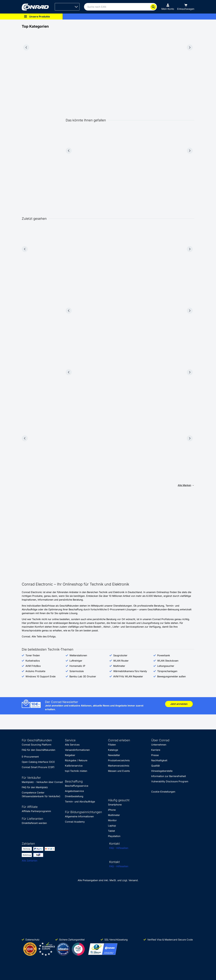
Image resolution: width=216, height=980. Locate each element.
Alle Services (72, 745)
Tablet (111, 831)
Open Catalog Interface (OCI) (38, 762)
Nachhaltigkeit (159, 760)
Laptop (112, 826)
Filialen (112, 745)
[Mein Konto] (168, 7)
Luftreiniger (76, 661)
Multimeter (119, 666)
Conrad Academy (75, 822)
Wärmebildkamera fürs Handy (130, 671)
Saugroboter (120, 655)
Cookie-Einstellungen (163, 792)
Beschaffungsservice (77, 786)
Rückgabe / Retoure (76, 760)
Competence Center (33, 793)
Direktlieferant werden (34, 823)
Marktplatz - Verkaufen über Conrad (42, 782)
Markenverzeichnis (119, 766)
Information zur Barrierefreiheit (169, 776)
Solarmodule (77, 671)
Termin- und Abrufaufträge (80, 802)
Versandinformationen (77, 750)
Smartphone (115, 805)
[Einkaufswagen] (186, 7)
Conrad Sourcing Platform (37, 745)
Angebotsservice (74, 791)
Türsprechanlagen (167, 671)
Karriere (156, 750)
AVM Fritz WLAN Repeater (128, 676)
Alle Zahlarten (29, 861)
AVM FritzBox (33, 666)
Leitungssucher (166, 666)
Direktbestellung (74, 796)
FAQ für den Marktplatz (35, 787)
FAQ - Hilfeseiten (119, 848)
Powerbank (164, 655)
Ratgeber (70, 755)
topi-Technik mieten (76, 771)
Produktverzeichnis (119, 760)
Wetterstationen (78, 655)
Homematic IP (77, 666)
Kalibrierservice (74, 766)
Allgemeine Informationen (79, 816)
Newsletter (114, 755)
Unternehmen (159, 745)
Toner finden (33, 655)
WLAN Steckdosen (168, 661)
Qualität (155, 766)
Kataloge (113, 750)
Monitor (112, 820)
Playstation (114, 836)
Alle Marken (184, 485)
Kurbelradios (33, 661)
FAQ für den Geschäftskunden (38, 750)
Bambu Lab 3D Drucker (83, 676)
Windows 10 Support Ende (40, 676)
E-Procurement (30, 757)
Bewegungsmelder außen (171, 676)
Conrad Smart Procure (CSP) (38, 767)
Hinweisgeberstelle (162, 771)
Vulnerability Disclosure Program (170, 781)
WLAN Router (121, 661)
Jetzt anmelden (179, 704)
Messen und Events (119, 771)
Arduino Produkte (35, 671)
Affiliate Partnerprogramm (36, 811)
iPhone (112, 810)
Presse (155, 755)
